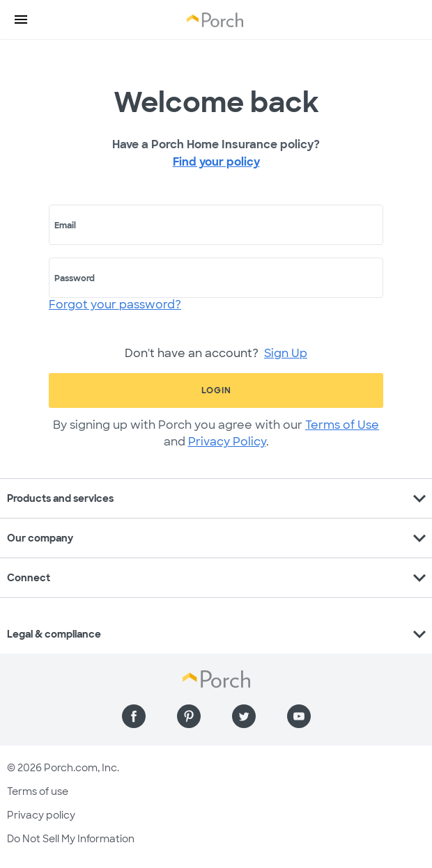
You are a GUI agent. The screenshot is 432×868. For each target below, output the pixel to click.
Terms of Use (342, 425)
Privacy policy (41, 815)
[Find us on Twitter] (244, 716)
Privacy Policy (227, 442)
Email (65, 226)
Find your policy (216, 162)
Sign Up (286, 353)
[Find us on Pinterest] (189, 716)
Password (75, 278)
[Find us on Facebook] (134, 716)
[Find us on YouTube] (299, 716)
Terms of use (38, 791)
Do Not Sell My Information (71, 839)
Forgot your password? (115, 305)
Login (216, 390)
